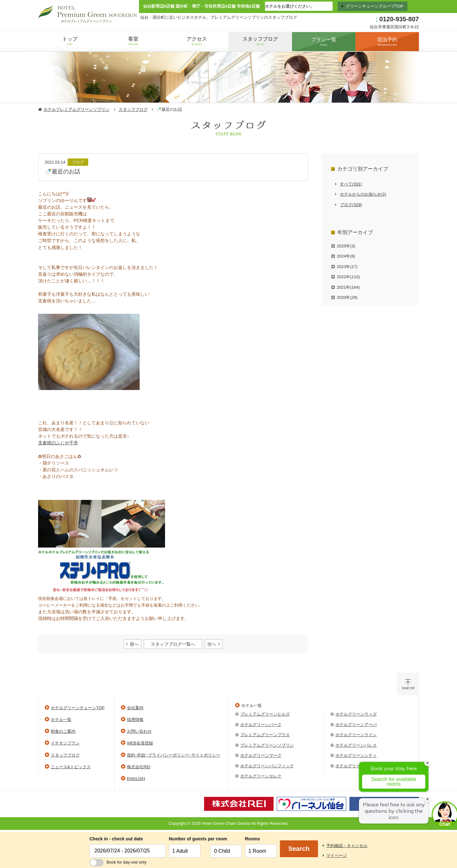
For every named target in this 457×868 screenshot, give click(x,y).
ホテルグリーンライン (356, 735)
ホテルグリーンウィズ (356, 714)
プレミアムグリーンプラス (265, 735)
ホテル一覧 (61, 720)
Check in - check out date (116, 839)
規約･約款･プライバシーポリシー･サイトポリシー (174, 755)
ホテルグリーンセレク (261, 776)
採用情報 (135, 720)
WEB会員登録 (140, 743)
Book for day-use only (118, 862)
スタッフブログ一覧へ (173, 644)
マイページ (337, 855)
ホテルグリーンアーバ (356, 725)
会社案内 (135, 708)
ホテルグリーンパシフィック (267, 766)
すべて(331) (351, 184)
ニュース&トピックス (71, 767)
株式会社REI (139, 767)
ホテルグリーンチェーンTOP (78, 708)
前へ (134, 644)
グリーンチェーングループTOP (375, 6)
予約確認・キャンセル (347, 846)
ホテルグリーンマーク (261, 755)
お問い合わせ (139, 731)
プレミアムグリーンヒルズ (265, 714)
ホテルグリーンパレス (356, 745)
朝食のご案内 (63, 731)
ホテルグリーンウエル (356, 766)
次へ (212, 644)
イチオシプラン (65, 743)
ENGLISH (136, 779)
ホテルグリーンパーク (261, 725)
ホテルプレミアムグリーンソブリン (76, 109)
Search (299, 849)
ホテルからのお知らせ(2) (363, 194)
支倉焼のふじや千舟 (58, 443)
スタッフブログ (133, 109)
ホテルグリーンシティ (356, 755)
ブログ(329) (351, 205)
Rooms (252, 839)
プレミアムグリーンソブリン (267, 745)
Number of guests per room (188, 839)
